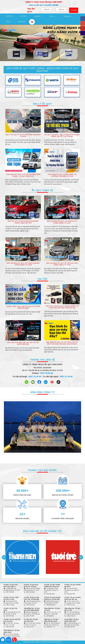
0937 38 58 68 (47, 373)
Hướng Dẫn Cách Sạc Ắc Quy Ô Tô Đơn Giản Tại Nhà (23, 307)
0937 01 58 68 (66, 377)
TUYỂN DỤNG (22, 22)
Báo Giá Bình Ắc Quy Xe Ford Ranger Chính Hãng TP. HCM (23, 264)
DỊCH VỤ (52, 16)
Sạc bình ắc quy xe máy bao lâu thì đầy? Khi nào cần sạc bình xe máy (62, 343)
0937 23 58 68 (35, 377)
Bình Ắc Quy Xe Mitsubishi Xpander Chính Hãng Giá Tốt (23, 222)
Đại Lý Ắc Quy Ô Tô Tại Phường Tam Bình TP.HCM (23, 135)
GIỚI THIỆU (23, 16)
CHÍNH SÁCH (67, 16)
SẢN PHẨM (37, 16)
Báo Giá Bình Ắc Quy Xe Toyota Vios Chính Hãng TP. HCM (62, 264)
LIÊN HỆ (8, 22)
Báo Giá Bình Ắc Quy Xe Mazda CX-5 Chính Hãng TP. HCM (62, 222)
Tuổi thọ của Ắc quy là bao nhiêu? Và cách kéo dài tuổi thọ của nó (62, 307)
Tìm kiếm (74, 10)
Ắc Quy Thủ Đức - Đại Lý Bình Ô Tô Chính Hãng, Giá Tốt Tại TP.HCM (62, 135)
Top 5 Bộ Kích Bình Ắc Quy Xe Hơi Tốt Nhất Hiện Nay (23, 343)
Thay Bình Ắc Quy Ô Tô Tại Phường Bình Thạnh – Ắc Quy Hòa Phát (23, 175)
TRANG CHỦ (9, 16)
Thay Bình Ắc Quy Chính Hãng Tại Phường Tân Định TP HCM (62, 175)
